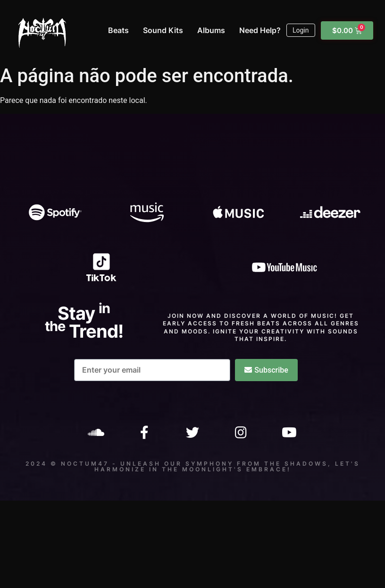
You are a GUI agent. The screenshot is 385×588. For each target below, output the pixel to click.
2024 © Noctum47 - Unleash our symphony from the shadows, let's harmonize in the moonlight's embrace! (193, 466)
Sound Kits (163, 30)
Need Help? (260, 30)
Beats (118, 30)
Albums (211, 30)
